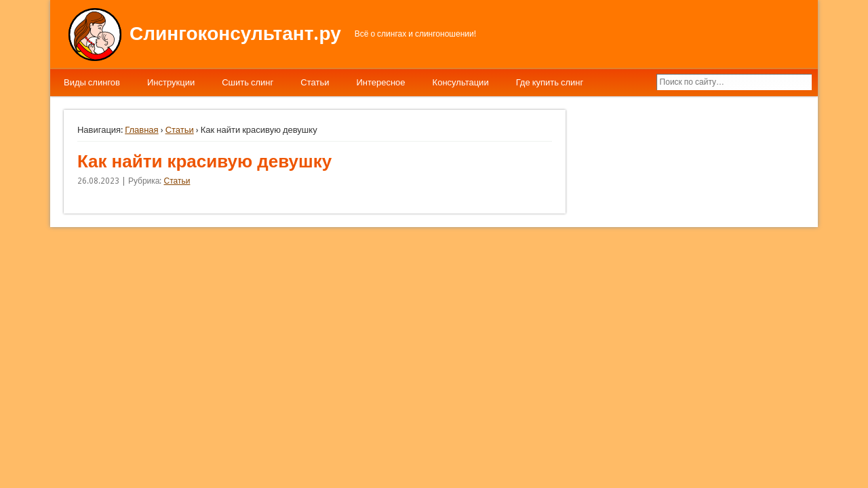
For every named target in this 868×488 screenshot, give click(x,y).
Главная (141, 130)
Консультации (461, 82)
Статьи (315, 82)
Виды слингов (92, 82)
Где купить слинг (550, 82)
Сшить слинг (248, 82)
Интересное (380, 82)
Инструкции (171, 82)
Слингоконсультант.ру (235, 34)
